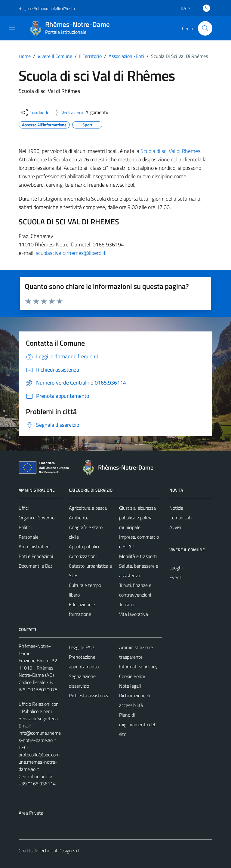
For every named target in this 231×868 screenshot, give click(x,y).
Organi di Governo (37, 518)
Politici (25, 527)
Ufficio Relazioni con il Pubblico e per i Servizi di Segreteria (39, 711)
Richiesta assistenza (89, 695)
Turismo (127, 604)
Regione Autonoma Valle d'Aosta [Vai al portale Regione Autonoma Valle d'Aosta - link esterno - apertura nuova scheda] (47, 8)
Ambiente (79, 518)
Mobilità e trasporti (138, 556)
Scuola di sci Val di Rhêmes (170, 151)
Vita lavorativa (134, 614)
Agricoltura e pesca (88, 508)
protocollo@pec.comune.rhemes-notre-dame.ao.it (39, 762)
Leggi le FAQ (81, 647)
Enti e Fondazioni (36, 556)
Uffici (24, 508)
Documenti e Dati (36, 566)
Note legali (130, 686)
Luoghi (176, 568)
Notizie (176, 508)
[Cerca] (205, 28)
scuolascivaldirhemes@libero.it (71, 253)
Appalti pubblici (84, 546)
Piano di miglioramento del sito (137, 724)
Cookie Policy (132, 676)
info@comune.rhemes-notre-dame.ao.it (40, 737)
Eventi (176, 577)
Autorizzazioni (83, 556)
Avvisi (175, 527)
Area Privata (31, 813)
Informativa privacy (138, 667)
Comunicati (180, 518)
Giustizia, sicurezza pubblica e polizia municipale (137, 518)
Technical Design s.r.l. (60, 851)
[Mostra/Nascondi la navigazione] (12, 28)
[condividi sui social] (34, 112)
